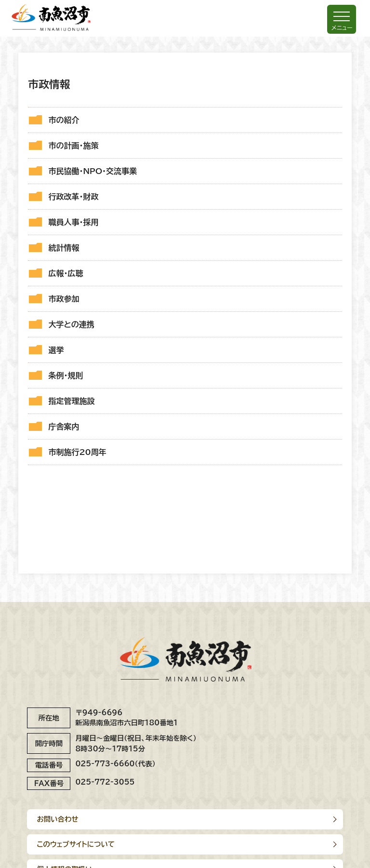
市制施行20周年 (77, 452)
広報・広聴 (66, 273)
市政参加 (64, 299)
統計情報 (64, 248)
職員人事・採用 (73, 222)
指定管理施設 (71, 401)
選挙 (56, 350)
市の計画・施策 (73, 146)
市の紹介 (64, 120)
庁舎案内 (64, 427)
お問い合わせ (57, 819)
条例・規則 (66, 375)
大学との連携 (71, 324)
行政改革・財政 (73, 197)
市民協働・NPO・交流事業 (92, 171)
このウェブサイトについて (76, 844)
